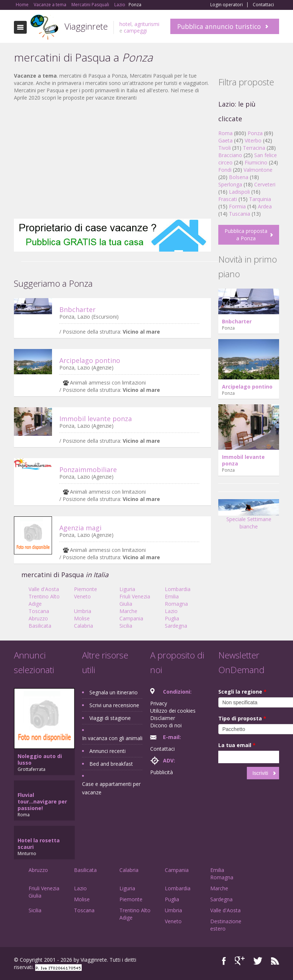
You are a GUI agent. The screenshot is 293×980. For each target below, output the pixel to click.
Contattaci (263, 5)
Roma (225, 133)
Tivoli (225, 148)
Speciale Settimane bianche (249, 517)
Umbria (83, 611)
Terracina (254, 148)
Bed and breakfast (111, 764)
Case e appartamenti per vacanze (111, 788)
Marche (128, 611)
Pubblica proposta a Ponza (246, 235)
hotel (125, 24)
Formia (237, 206)
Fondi (225, 170)
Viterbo (253, 140)
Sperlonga (230, 184)
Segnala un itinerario (114, 692)
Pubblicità (162, 772)
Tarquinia (260, 199)
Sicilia (126, 626)
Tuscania (240, 214)
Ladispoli (239, 192)
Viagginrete (86, 26)
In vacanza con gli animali (112, 738)
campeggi (135, 31)
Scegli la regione (242, 692)
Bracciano (230, 155)
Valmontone (258, 170)
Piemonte (86, 589)
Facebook (224, 961)
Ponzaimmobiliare (88, 469)
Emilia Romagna (176, 600)
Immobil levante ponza (96, 419)
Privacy (159, 703)
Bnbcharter (77, 309)
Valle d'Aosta (44, 589)
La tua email (237, 745)
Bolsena (239, 177)
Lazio (171, 611)
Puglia (172, 618)
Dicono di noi (166, 725)
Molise (82, 618)
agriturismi (147, 24)
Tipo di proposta (242, 718)
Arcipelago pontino (90, 360)
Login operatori (227, 5)
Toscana (39, 611)
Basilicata (40, 626)
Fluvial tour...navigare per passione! (42, 801)
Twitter (258, 961)
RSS (275, 961)
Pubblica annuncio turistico (219, 26)
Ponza (255, 133)
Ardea (265, 206)
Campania (131, 618)
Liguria (127, 589)
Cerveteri (265, 184)
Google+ (240, 961)
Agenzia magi (80, 528)
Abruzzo (38, 618)
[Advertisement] (112, 160)
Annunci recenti (107, 751)
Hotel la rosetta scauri (39, 844)
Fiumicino (256, 162)
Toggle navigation (20, 27)
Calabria (84, 626)
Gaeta (225, 140)
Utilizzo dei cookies (173, 711)
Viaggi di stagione (110, 718)
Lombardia (178, 589)
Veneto (82, 596)
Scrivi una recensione (114, 705)
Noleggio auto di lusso (40, 759)
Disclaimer (163, 718)
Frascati (228, 199)
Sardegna (176, 626)
